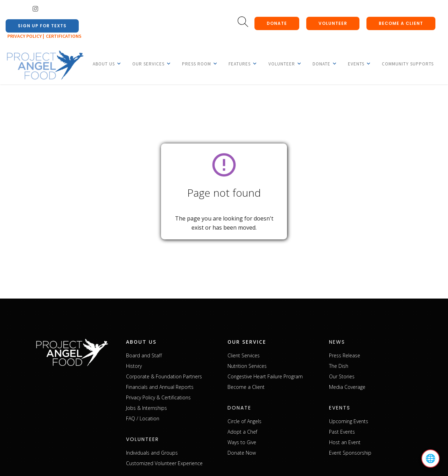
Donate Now (242, 453)
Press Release (345, 355)
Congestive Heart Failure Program (265, 376)
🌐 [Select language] (430, 458)
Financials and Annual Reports (160, 387)
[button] (104, 64)
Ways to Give (242, 442)
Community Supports (408, 64)
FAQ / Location (143, 418)
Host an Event (345, 442)
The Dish (339, 366)
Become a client (401, 23)
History (134, 366)
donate (277, 23)
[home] (45, 65)
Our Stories (342, 376)
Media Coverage (347, 387)
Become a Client (246, 387)
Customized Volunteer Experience (164, 463)
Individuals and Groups (152, 453)
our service (247, 342)
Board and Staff (144, 355)
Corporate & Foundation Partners (164, 376)
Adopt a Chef (242, 432)
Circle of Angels (244, 421)
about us (141, 342)
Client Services (244, 355)
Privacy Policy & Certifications (158, 397)
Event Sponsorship (350, 453)
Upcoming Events (349, 421)
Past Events (342, 432)
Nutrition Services (247, 366)
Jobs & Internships (146, 408)
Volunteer (333, 23)
